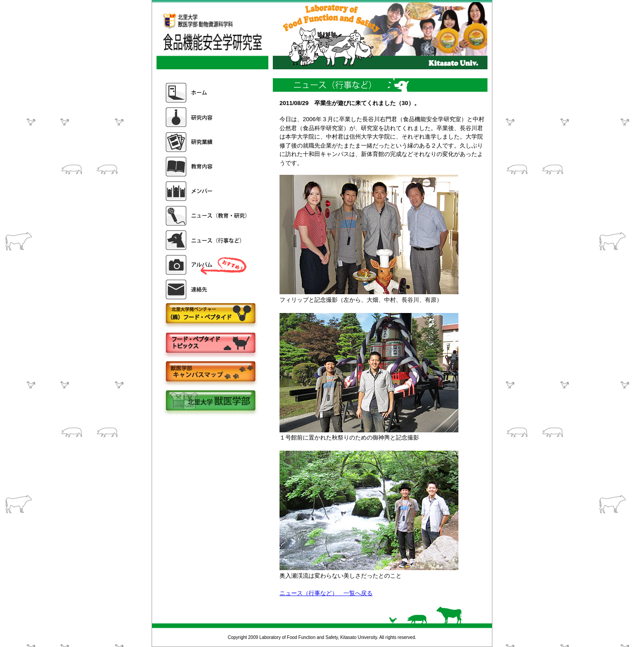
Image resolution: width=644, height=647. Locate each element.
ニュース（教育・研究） (207, 216)
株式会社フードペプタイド (210, 314)
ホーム (207, 93)
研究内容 (207, 117)
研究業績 (207, 142)
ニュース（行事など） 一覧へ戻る (326, 593)
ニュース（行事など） (207, 240)
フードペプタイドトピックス (210, 343)
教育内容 (207, 167)
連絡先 (207, 290)
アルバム (207, 265)
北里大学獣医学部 (210, 401)
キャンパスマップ (210, 372)
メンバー (207, 191)
